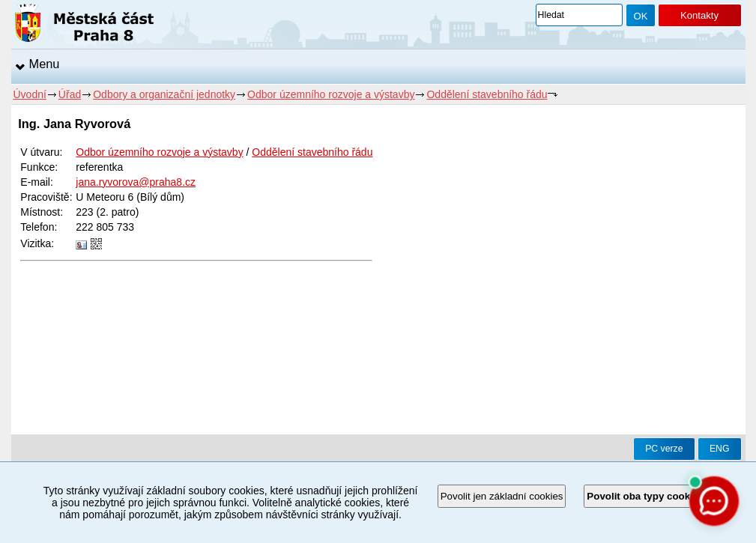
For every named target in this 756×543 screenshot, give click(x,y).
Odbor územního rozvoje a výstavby (331, 94)
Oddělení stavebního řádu (487, 94)
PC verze (664, 449)
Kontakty (699, 15)
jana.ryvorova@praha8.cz (136, 182)
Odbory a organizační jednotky (164, 94)
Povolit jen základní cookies (502, 496)
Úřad (70, 94)
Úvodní (30, 94)
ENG (720, 449)
